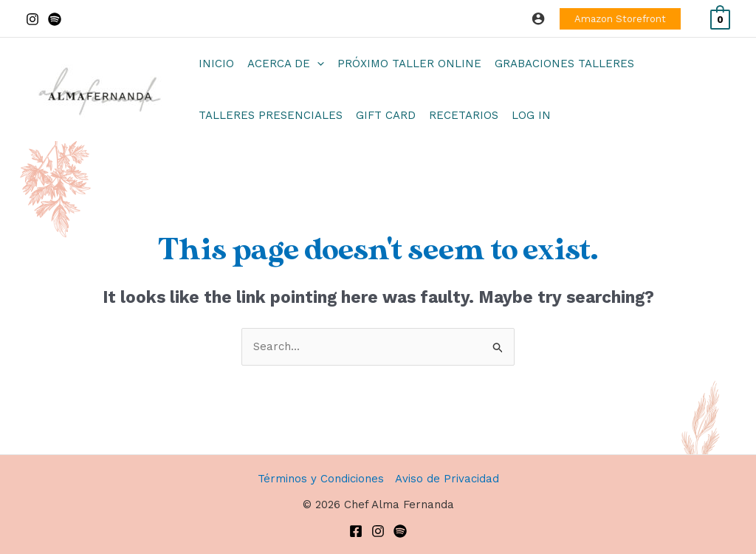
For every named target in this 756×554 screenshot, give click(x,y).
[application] (317, 64)
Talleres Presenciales (271, 115)
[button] (620, 19)
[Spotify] (55, 19)
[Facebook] (356, 531)
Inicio (216, 64)
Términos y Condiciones (321, 479)
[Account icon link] (538, 18)
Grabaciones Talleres (564, 64)
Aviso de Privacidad (447, 479)
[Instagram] (32, 19)
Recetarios (464, 115)
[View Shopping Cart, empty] (720, 18)
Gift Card (386, 115)
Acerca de (286, 64)
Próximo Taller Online (409, 64)
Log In (531, 115)
